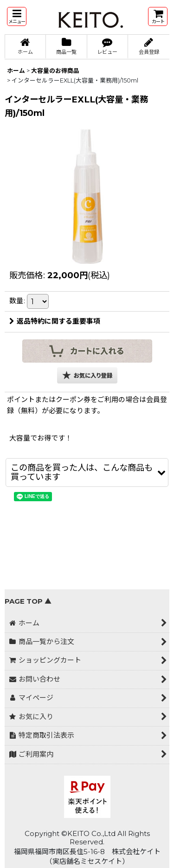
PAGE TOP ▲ (28, 601)
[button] (17, 16)
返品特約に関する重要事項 (55, 321)
